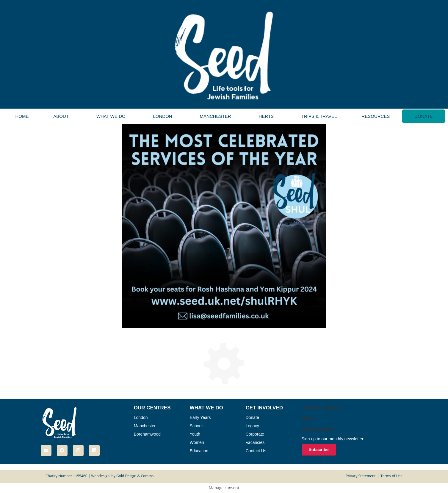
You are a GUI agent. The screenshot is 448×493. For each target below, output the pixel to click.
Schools (197, 426)
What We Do (111, 116)
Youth (195, 434)
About (61, 116)
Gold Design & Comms (135, 476)
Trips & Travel (319, 116)
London (163, 116)
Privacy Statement (361, 476)
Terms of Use (391, 476)
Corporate (255, 434)
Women (197, 442)
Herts (266, 116)
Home (22, 116)
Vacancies (255, 442)
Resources (376, 116)
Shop (309, 419)
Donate (423, 116)
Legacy (252, 426)
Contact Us (256, 451)
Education (199, 451)
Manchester (216, 116)
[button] (63, 116)
